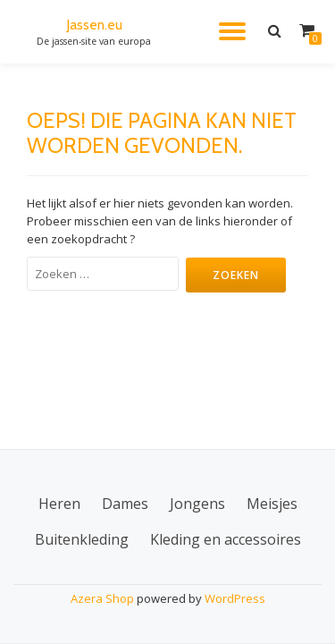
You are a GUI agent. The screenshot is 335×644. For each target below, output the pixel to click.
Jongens (197, 504)
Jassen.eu (94, 25)
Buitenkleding (82, 539)
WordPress (235, 598)
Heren (59, 504)
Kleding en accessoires (226, 539)
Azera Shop (102, 598)
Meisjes (272, 504)
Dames (125, 504)
